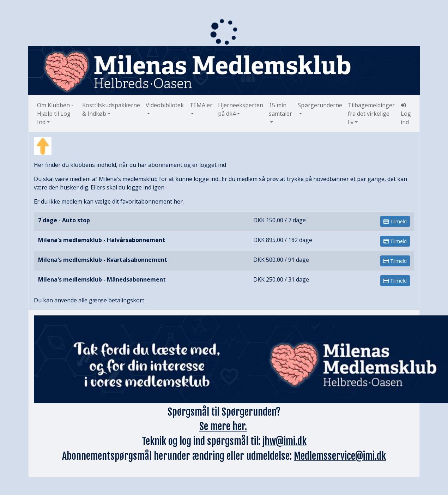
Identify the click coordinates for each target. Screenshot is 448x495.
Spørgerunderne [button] (320, 105)
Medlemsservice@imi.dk (340, 456)
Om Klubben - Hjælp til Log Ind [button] (55, 114)
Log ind (406, 114)
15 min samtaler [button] (280, 109)
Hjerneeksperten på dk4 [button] (241, 109)
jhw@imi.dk (284, 441)
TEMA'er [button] (201, 105)
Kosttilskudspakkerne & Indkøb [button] (111, 109)
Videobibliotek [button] (165, 105)
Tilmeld (395, 221)
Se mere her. (223, 426)
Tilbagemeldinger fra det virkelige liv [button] (371, 114)
